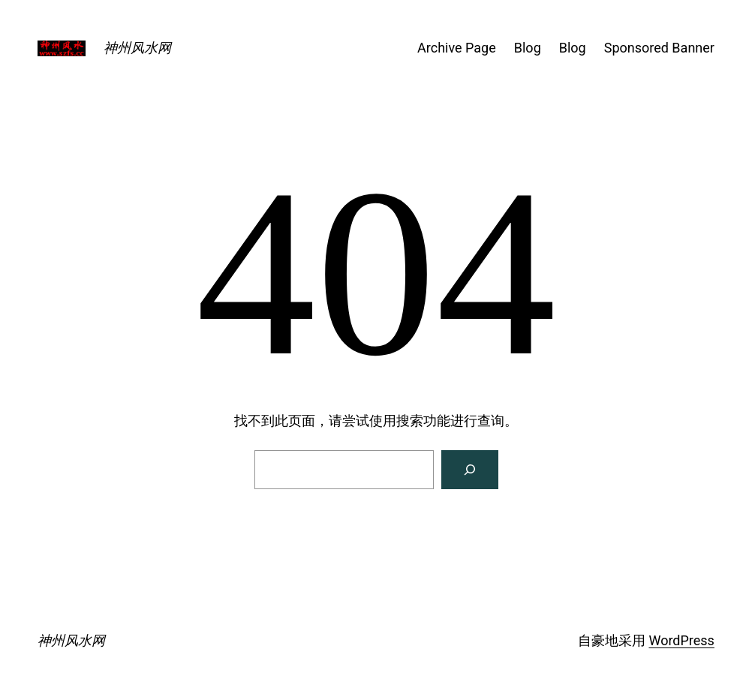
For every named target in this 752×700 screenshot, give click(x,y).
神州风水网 (137, 48)
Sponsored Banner (659, 48)
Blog (528, 48)
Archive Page (457, 48)
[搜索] (470, 470)
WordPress (681, 640)
